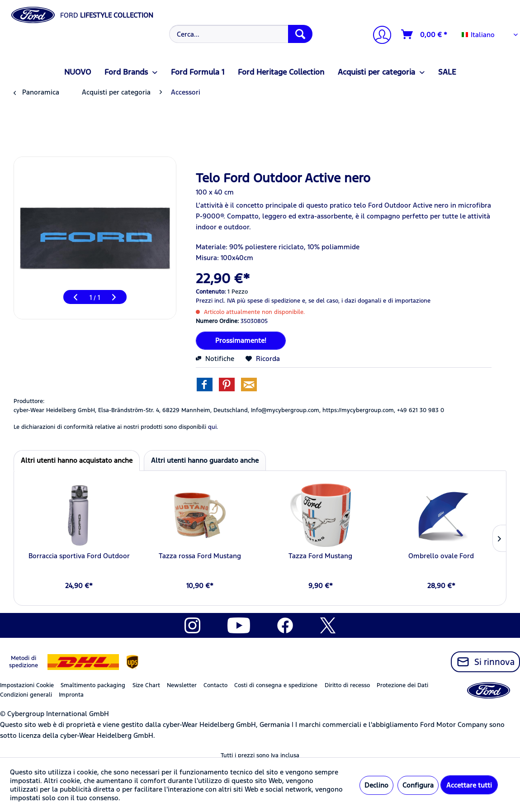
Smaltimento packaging (93, 685)
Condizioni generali (26, 695)
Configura (418, 785)
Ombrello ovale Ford (441, 556)
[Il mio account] (378, 36)
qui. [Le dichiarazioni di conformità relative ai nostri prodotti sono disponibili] (213, 427)
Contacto (215, 685)
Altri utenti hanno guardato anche (205, 460)
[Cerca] (300, 34)
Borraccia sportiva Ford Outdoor (79, 556)
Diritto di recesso (347, 685)
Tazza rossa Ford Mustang (200, 556)
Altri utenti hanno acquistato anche (77, 460)
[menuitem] (240, 34)
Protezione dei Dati (402, 685)
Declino (376, 785)
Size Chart (146, 685)
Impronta (71, 695)
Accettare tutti (469, 785)
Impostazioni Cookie (27, 685)
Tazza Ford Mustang (320, 556)
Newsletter (182, 685)
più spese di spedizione (269, 301)
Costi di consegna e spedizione (276, 685)
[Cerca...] (241, 34)
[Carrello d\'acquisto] (425, 34)
